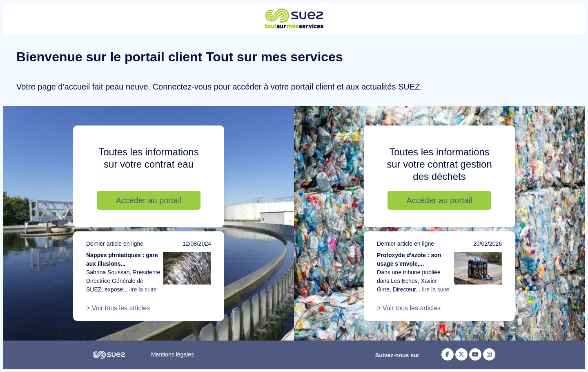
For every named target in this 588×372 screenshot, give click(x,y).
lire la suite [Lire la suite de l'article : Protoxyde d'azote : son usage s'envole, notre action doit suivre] (435, 289)
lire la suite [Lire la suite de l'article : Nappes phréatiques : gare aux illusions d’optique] (143, 289)
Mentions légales (173, 354)
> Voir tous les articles (118, 308)
